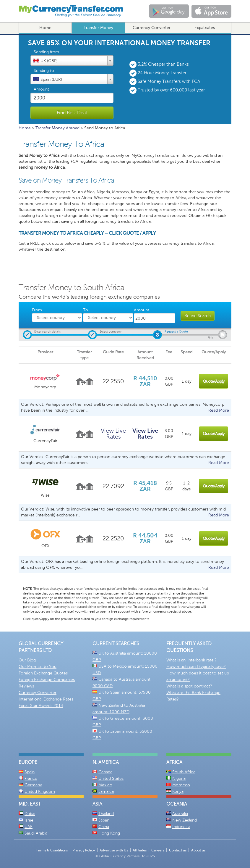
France (31, 778)
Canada (105, 772)
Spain (30, 772)
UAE (29, 827)
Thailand (106, 814)
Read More (219, 410)
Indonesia (181, 827)
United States (111, 778)
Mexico (105, 785)
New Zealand (185, 820)
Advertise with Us (114, 850)
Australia (180, 814)
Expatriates (205, 28)
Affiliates (140, 850)
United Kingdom (40, 791)
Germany (33, 785)
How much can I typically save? (196, 667)
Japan (104, 820)
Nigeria (179, 778)
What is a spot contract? (189, 686)
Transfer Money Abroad (57, 128)
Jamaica (106, 791)
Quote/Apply (214, 381)
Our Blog (27, 660)
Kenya (178, 791)
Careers (158, 850)
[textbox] (72, 60)
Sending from (46, 52)
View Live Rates (113, 434)
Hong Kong (109, 833)
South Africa (184, 772)
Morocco (181, 785)
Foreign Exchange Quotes (43, 673)
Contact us (178, 850)
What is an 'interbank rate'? (191, 660)
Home (45, 28)
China (104, 827)
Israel (29, 820)
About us (198, 850)
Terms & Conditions (52, 850)
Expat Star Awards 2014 (41, 706)
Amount (41, 89)
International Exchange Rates (46, 699)
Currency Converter (152, 28)
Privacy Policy (84, 850)
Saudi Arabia (36, 833)
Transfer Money (98, 28)
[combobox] (72, 61)
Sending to (44, 71)
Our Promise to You (38, 667)
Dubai (30, 814)
